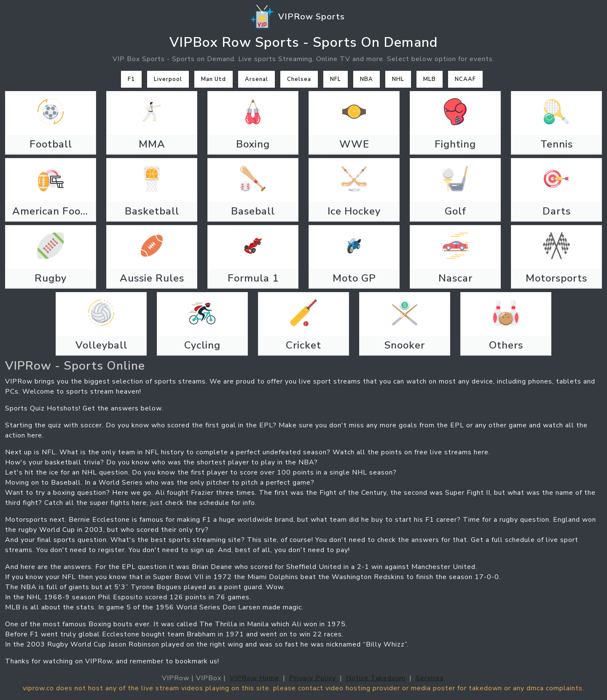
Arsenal (256, 79)
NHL (398, 79)
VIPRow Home (254, 678)
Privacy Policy (313, 678)
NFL (336, 79)
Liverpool (168, 79)
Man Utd (214, 79)
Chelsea (299, 79)
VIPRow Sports (297, 17)
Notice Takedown (376, 678)
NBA (367, 79)
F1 (131, 79)
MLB (430, 79)
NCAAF (465, 79)
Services (430, 678)
